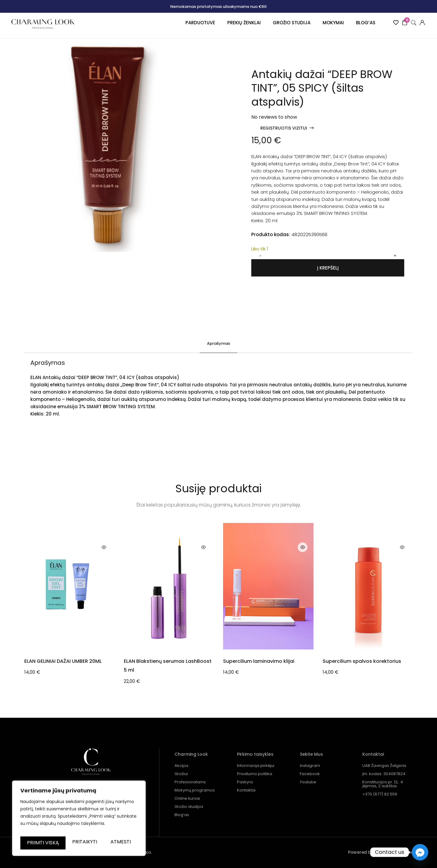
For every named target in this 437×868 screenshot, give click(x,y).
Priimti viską (79, 843)
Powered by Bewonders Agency (382, 852)
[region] (79, 813)
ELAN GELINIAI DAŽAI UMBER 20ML (63, 661)
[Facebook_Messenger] (420, 852)
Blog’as (357, 27)
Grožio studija (283, 27)
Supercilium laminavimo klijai (259, 661)
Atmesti (108, 827)
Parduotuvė (191, 27)
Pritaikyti (49, 827)
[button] (287, 128)
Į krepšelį (328, 268)
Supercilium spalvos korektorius (362, 661)
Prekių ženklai (235, 27)
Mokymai (324, 27)
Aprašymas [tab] (218, 343)
